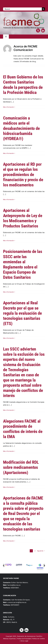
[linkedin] (43, 31)
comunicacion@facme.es (17, 602)
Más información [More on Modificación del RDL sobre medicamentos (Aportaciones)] (9, 487)
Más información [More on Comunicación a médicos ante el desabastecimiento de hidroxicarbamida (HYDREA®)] (9, 153)
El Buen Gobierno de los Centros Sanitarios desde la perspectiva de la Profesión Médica (23, 85)
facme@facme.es (14, 585)
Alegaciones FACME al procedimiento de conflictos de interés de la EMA (23, 429)
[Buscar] (22, 9)
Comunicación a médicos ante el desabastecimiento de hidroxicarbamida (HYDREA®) (21, 128)
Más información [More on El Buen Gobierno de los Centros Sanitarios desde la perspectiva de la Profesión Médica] (9, 107)
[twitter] (38, 31)
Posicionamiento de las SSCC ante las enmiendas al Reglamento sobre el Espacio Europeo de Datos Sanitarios (23, 264)
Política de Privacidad (24, 639)
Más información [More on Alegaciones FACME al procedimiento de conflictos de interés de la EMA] (9, 451)
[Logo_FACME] (24, 14)
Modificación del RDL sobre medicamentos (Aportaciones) (21, 467)
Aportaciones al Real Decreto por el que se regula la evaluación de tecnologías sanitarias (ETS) (22, 313)
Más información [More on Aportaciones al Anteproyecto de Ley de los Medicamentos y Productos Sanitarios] (9, 241)
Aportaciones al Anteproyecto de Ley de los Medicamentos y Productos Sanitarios (23, 218)
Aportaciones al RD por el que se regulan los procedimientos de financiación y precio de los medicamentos (23, 175)
